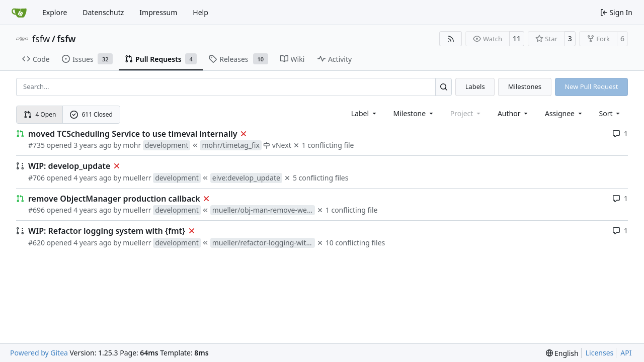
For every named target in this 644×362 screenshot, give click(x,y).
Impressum (158, 12)
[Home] (19, 13)
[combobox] (365, 113)
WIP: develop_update (69, 166)
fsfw (41, 39)
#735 (36, 145)
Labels (475, 86)
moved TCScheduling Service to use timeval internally (133, 134)
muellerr (137, 178)
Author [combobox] (513, 113)
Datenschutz (103, 12)
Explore (55, 12)
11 (517, 38)
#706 (36, 178)
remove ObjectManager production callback (114, 199)
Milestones (525, 86)
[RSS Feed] (451, 39)
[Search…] (444, 87)
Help (200, 12)
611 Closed (91, 114)
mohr (132, 145)
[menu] (611, 113)
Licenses (600, 353)
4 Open (40, 114)
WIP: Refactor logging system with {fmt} (107, 231)
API (626, 353)
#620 (36, 243)
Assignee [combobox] (564, 113)
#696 (36, 210)
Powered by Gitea (39, 353)
